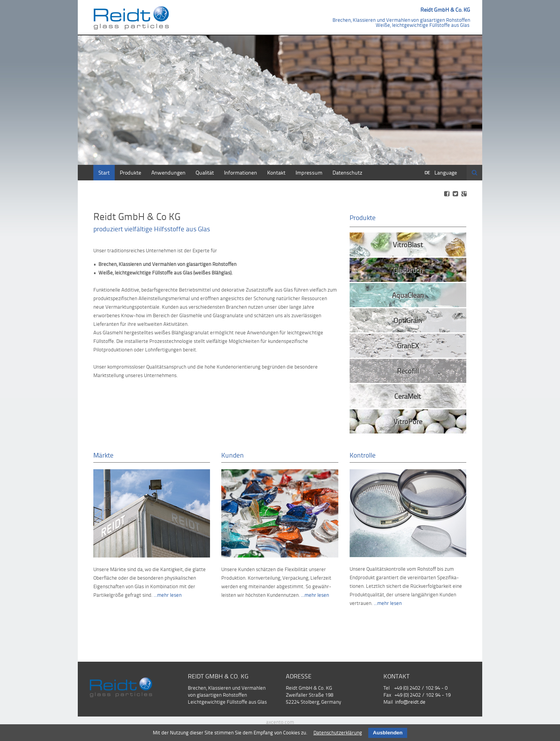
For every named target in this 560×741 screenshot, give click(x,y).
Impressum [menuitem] (309, 172)
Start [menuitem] (104, 172)
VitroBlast (408, 244)
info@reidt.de (410, 702)
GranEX (408, 345)
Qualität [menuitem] (205, 172)
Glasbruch (408, 270)
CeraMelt (408, 396)
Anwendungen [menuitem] (168, 172)
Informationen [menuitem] (241, 172)
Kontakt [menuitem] (276, 172)
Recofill (408, 371)
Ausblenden (388, 733)
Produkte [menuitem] (130, 172)
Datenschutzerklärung (338, 732)
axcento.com (280, 722)
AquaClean (408, 295)
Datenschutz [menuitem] (347, 172)
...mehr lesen (168, 595)
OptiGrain (408, 320)
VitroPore (408, 421)
